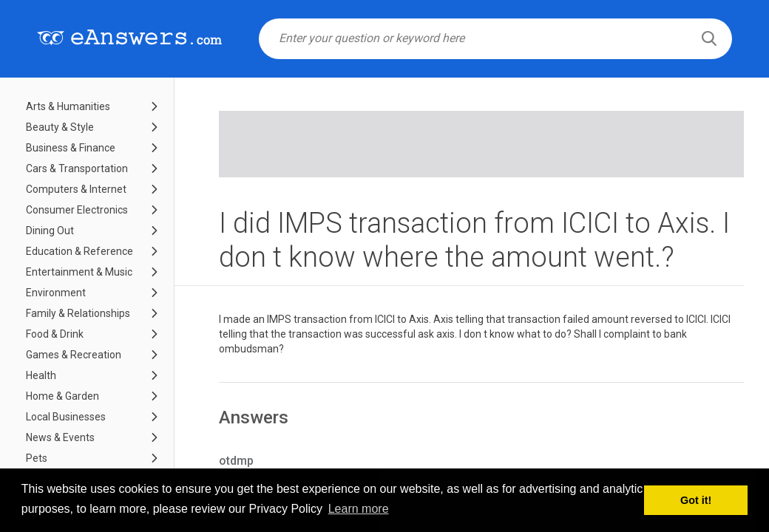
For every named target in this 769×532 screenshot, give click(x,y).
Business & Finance (71, 148)
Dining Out (50, 231)
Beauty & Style (60, 127)
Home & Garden (62, 396)
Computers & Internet (76, 189)
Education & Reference (79, 251)
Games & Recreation (74, 355)
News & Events (60, 437)
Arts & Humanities (68, 106)
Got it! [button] (696, 500)
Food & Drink (55, 334)
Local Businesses (66, 417)
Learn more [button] (359, 509)
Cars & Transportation (77, 168)
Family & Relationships (78, 313)
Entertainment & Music (79, 272)
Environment (56, 293)
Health (41, 375)
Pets (37, 458)
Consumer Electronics (77, 210)
